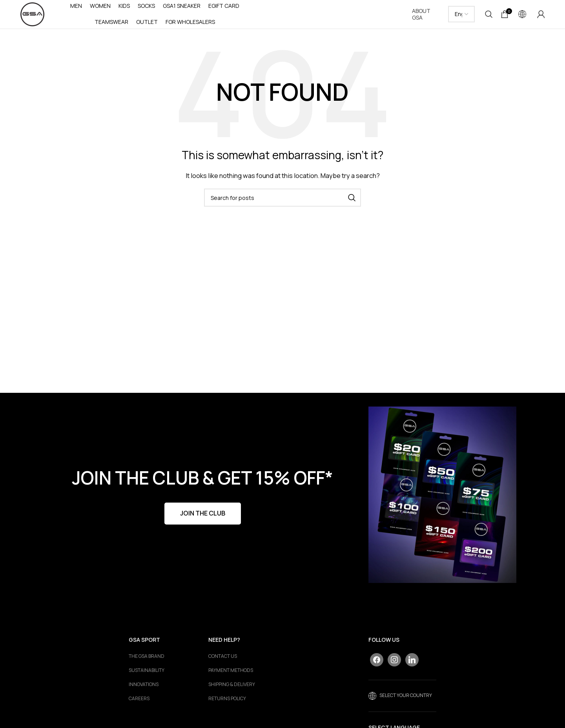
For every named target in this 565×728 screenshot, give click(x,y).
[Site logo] (34, 15)
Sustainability (147, 673)
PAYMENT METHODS (231, 673)
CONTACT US (223, 659)
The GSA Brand (147, 659)
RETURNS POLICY (227, 701)
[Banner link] (442, 498)
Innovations (144, 687)
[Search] (489, 16)
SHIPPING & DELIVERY (232, 687)
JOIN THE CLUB (203, 516)
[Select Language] (462, 16)
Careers (139, 701)
